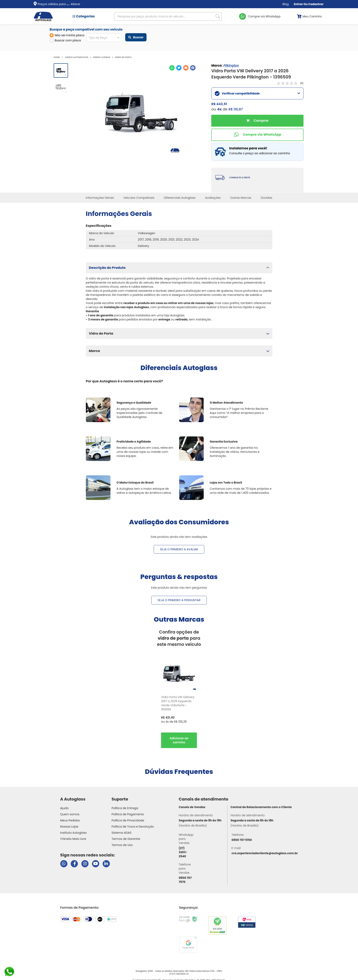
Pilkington (231, 65)
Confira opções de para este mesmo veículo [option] (179, 638)
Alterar (76, 4)
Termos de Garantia (126, 839)
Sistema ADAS (121, 833)
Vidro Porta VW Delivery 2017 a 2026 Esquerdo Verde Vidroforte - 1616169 (178, 703)
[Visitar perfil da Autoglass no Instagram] (85, 864)
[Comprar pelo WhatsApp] (257, 135)
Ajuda (64, 808)
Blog (285, 4)
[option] (179, 703)
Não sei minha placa (67, 35)
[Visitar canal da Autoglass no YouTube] (96, 864)
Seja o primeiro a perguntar (179, 600)
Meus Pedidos (70, 820)
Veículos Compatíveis (139, 198)
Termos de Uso (122, 845)
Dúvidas (266, 198)
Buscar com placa (65, 40)
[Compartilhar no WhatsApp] (172, 68)
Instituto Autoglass (74, 833)
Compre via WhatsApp (264, 16)
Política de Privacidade (128, 820)
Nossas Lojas (69, 827)
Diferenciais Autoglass (180, 198)
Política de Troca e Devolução (133, 827)
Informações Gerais (100, 198)
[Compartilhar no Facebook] (193, 68)
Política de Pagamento (128, 814)
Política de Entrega (125, 808)
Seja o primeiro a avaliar (179, 549)
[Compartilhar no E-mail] (186, 68)
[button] (179, 268)
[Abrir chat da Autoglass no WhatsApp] (64, 864)
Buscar (136, 37)
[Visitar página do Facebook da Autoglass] (74, 864)
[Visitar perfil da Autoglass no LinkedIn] (106, 864)
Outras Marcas (241, 198)
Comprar (257, 121)
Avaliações (213, 198)
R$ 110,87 (236, 109)
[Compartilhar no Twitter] (179, 68)
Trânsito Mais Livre (73, 839)
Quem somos (70, 814)
